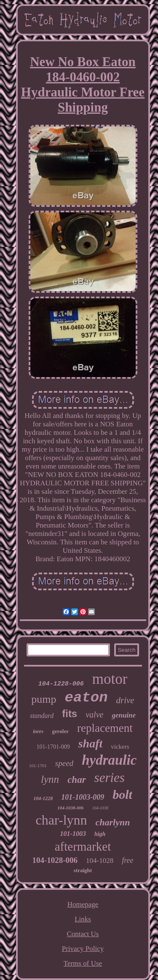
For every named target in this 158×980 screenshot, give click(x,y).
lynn (50, 779)
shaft (91, 743)
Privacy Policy (83, 949)
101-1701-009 (53, 747)
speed (64, 763)
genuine (124, 715)
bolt (122, 794)
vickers (120, 747)
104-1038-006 (70, 808)
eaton (86, 698)
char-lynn (62, 820)
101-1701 (38, 766)
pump (44, 699)
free (127, 860)
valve (94, 715)
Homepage (83, 904)
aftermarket (83, 846)
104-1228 (43, 798)
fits (70, 714)
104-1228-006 (61, 684)
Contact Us (83, 934)
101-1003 (73, 834)
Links (83, 919)
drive (125, 700)
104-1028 (100, 861)
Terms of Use (83, 963)
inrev (38, 731)
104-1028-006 (55, 860)
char (76, 780)
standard (42, 716)
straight (83, 870)
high (100, 834)
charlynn (113, 822)
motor (110, 679)
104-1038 (100, 808)
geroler (60, 731)
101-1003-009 (83, 797)
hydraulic (109, 760)
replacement (105, 728)
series (110, 778)
